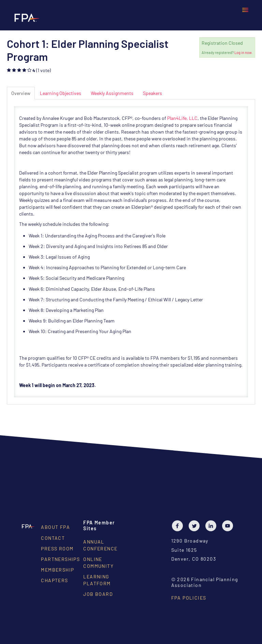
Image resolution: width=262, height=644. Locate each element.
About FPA (55, 527)
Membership (57, 570)
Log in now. (244, 52)
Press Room (57, 549)
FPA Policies (189, 598)
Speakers (152, 93)
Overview (21, 93)
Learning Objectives (61, 93)
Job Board (98, 594)
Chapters (54, 580)
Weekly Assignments (112, 93)
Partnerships (60, 559)
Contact (53, 538)
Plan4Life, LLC (182, 118)
